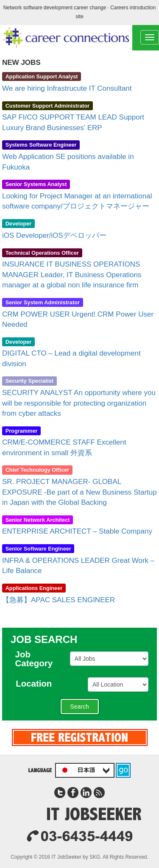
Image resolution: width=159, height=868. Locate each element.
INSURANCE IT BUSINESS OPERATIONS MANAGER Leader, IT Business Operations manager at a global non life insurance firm (72, 275)
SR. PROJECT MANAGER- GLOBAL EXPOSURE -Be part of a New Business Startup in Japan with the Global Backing (79, 492)
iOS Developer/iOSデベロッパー (54, 235)
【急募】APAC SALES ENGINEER (59, 600)
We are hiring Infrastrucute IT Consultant (67, 88)
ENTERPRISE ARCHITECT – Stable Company (77, 531)
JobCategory (38, 659)
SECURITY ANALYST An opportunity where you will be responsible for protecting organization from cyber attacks (79, 403)
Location (38, 684)
